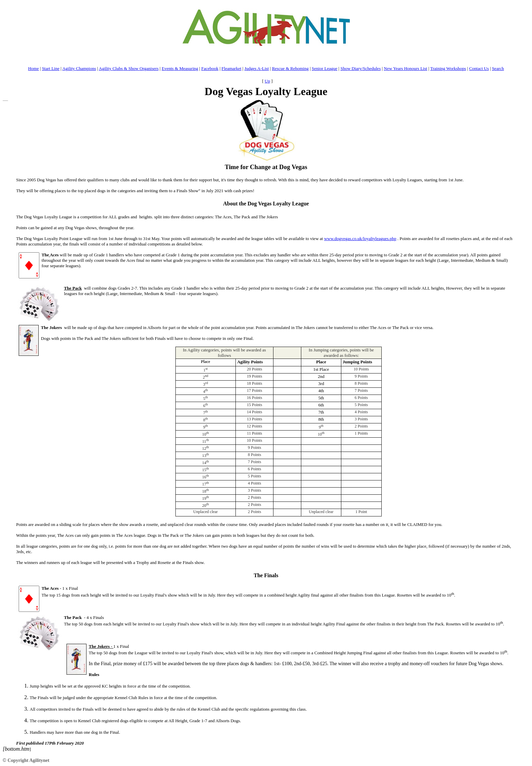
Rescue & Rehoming (290, 68)
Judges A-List (256, 68)
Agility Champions (79, 68)
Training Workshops (448, 68)
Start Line (51, 68)
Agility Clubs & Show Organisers (129, 68)
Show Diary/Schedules (360, 68)
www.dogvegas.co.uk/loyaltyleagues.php (360, 239)
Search (498, 68)
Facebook (210, 68)
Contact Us (479, 68)
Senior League (325, 68)
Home (34, 68)
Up (267, 81)
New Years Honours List (405, 68)
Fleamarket (231, 68)
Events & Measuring (180, 68)
